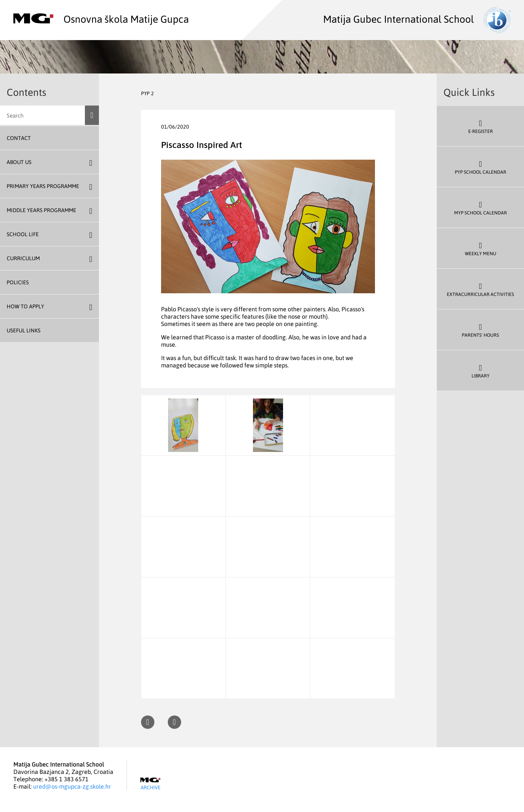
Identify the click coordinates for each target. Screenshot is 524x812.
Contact (19, 138)
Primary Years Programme (43, 186)
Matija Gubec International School (417, 19)
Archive (150, 784)
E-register (480, 126)
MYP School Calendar (480, 208)
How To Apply (25, 306)
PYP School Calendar (480, 167)
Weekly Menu (480, 248)
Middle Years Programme (41, 210)
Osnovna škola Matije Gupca (101, 19)
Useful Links (24, 330)
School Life (23, 234)
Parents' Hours (480, 330)
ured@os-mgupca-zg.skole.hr (72, 786)
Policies (18, 282)
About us (19, 162)
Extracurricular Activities (480, 289)
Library (480, 371)
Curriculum (23, 258)
